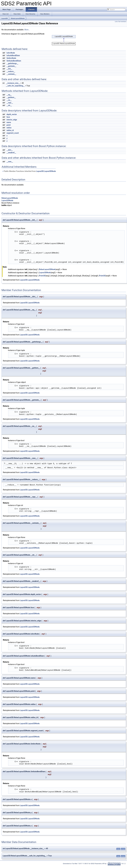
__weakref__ (11, 153)
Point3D (42, 276)
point (9, 125)
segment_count (13, 133)
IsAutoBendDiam (13, 55)
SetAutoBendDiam (14, 61)
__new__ (10, 162)
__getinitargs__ (12, 63)
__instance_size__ (13, 83)
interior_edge (12, 120)
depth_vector (12, 114)
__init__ (9, 69)
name (9, 122)
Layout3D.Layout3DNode (46, 171)
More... (27, 30)
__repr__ (10, 103)
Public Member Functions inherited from (29, 171)
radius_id (10, 130)
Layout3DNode (7, 200)
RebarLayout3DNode (18, 18)
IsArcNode (11, 53)
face (8, 117)
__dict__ (10, 150)
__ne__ (9, 100)
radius (9, 128)
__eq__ (9, 95)
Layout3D (5, 18)
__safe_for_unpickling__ (15, 86)
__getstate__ (11, 66)
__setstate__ (11, 74)
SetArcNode (11, 58)
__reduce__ (11, 71)
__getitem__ (11, 97)
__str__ (9, 105)
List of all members (121, 22)
